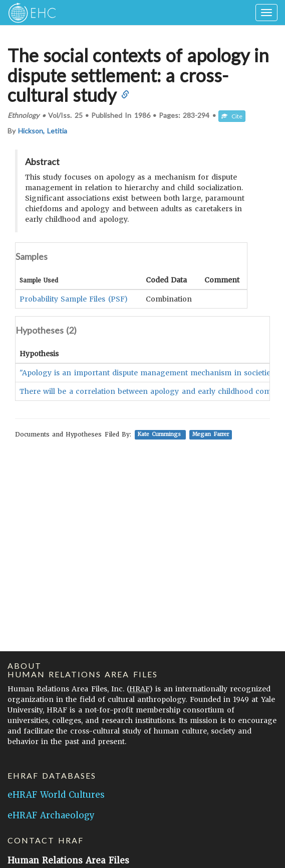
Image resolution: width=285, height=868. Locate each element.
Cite (232, 116)
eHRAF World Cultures (56, 795)
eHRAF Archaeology (51, 815)
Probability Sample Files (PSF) (74, 299)
